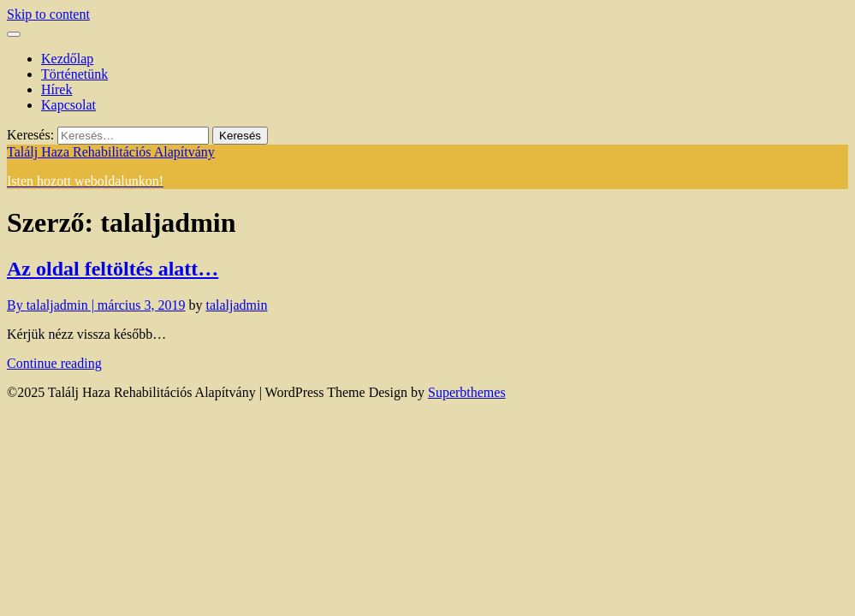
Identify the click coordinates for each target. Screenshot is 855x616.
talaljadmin (237, 305)
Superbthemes (467, 392)
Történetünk (74, 74)
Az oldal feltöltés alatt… (113, 269)
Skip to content (48, 14)
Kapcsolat (68, 105)
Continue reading (54, 363)
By (52, 305)
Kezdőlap (67, 59)
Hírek (56, 89)
